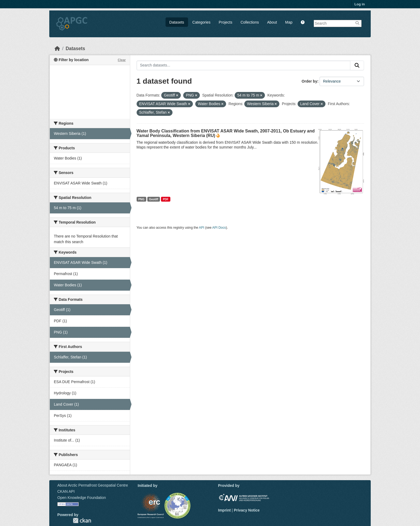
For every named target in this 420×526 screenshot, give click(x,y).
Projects (226, 22)
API (202, 228)
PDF (166, 199)
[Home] (57, 49)
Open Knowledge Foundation (82, 498)
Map (289, 22)
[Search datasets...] (244, 65)
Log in (360, 4)
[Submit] (357, 65)
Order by (309, 81)
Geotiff (154, 199)
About (272, 22)
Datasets (177, 22)
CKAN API (66, 491)
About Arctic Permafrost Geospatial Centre (93, 485)
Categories (201, 22)
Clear (122, 60)
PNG (141, 199)
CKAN (82, 521)
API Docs (219, 228)
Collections (250, 22)
